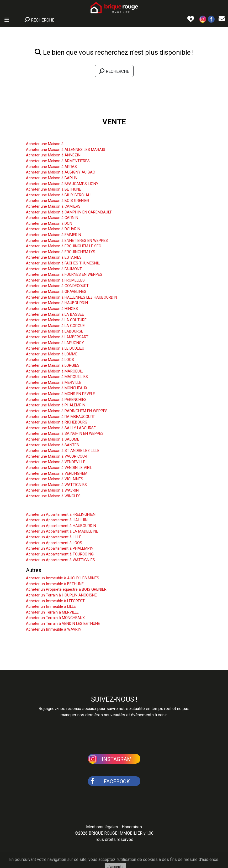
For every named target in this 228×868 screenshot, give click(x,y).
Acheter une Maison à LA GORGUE (55, 326)
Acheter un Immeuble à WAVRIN (54, 629)
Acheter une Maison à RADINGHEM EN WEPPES (67, 411)
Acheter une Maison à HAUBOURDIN (57, 303)
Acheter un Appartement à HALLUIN (57, 520)
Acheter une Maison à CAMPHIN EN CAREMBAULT (69, 212)
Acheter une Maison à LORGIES (53, 366)
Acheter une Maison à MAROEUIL (54, 371)
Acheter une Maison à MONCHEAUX (57, 388)
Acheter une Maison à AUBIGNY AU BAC (60, 172)
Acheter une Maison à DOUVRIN (53, 229)
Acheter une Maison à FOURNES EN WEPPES (64, 275)
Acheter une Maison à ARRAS (51, 167)
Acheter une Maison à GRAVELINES (56, 292)
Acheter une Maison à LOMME (52, 354)
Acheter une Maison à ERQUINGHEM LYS (61, 252)
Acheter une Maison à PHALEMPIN (56, 405)
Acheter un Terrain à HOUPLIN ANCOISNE (61, 595)
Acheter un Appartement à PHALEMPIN (60, 548)
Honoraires (132, 827)
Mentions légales (102, 827)
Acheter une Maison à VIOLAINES (55, 479)
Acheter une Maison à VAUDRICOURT (58, 456)
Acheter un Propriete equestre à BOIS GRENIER (66, 589)
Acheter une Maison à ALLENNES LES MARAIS (66, 150)
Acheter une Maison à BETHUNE (54, 189)
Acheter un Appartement (54, 507)
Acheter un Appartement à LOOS (54, 543)
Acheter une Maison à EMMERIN (54, 235)
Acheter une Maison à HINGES (52, 309)
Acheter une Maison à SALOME (53, 439)
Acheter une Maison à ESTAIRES (54, 257)
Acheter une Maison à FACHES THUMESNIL (63, 263)
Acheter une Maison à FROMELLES (55, 280)
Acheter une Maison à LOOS (50, 360)
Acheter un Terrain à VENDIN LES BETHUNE (63, 624)
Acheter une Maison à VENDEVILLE (56, 462)
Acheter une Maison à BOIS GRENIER (58, 201)
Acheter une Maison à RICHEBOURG (57, 422)
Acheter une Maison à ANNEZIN (53, 155)
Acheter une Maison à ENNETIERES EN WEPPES (67, 241)
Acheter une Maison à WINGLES (53, 496)
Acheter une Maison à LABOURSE (55, 331)
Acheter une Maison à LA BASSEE (55, 315)
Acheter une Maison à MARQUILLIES (57, 377)
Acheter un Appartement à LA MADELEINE (62, 531)
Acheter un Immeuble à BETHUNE (55, 584)
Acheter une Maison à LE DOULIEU (55, 348)
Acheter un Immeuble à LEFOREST (55, 601)
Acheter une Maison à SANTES (52, 445)
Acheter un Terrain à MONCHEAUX (55, 618)
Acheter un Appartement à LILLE (54, 537)
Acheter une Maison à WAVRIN (52, 490)
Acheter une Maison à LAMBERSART (57, 337)
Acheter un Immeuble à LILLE (51, 607)
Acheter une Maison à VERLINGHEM (57, 474)
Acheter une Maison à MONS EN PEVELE (60, 394)
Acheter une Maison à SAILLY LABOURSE (61, 428)
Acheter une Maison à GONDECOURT (57, 286)
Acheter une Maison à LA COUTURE (56, 320)
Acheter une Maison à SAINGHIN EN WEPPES (65, 434)
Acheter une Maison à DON (49, 224)
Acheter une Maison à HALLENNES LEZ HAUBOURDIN (71, 297)
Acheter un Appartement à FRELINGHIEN (61, 515)
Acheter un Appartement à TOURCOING (60, 554)
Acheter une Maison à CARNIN (52, 218)
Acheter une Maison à (45, 144)
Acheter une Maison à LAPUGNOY (55, 343)
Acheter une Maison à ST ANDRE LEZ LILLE (63, 451)
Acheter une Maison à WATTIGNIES (56, 485)
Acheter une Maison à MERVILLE (54, 383)
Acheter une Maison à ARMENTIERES (58, 161)
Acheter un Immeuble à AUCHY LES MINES (63, 578)
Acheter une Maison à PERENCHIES (56, 400)
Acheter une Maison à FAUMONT (54, 269)
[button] (203, 19)
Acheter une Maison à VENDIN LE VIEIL (59, 468)
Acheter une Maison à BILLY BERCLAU (58, 195)
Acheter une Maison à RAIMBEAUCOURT (60, 417)
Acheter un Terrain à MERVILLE (52, 612)
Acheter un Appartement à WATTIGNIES (60, 560)
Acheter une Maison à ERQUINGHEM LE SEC (63, 246)
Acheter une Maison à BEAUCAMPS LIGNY (62, 184)
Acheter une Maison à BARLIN (52, 178)
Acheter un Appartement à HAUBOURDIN (61, 526)
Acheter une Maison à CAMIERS (53, 206)
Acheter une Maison (49, 136)
